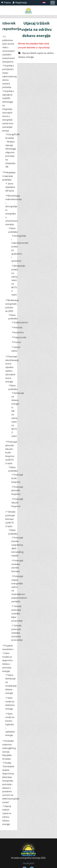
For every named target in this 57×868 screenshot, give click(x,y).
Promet (17, 342)
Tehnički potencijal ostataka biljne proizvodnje (17, 614)
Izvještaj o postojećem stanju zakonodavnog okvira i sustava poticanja (9, 76)
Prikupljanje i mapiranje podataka (9, 176)
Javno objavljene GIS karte (10, 187)
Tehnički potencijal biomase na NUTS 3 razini (10, 519)
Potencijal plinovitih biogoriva (17, 491)
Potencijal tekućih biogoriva (17, 503)
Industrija (18, 327)
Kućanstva (19, 332)
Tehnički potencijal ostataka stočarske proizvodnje (17, 633)
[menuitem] (44, 3)
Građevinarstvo (21, 322)
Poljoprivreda (20, 337)
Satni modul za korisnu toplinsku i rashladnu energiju (10, 725)
